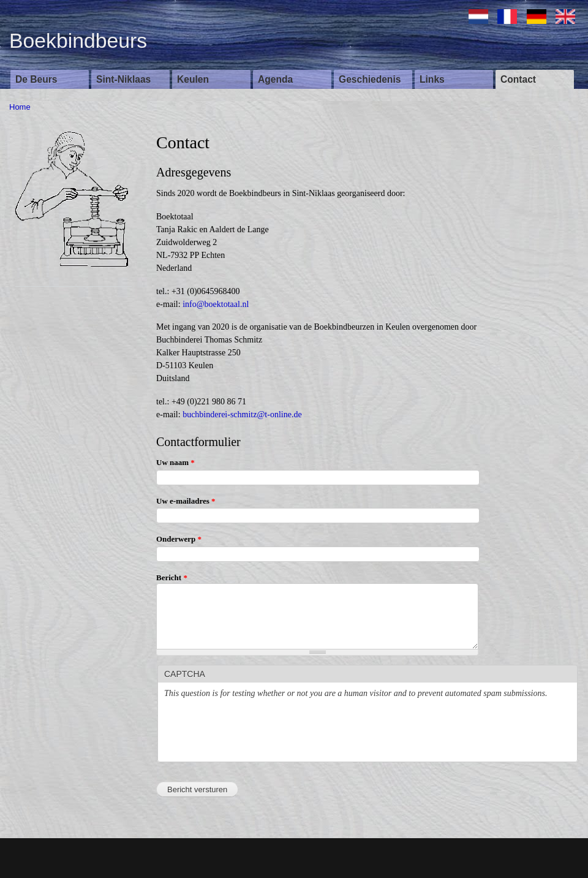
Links (432, 79)
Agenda (275, 79)
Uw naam (175, 462)
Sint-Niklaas (123, 79)
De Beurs (36, 79)
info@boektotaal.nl (216, 304)
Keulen (193, 79)
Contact (518, 79)
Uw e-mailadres (186, 501)
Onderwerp (179, 539)
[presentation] (257, 732)
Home (20, 107)
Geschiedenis (370, 79)
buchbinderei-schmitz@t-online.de (242, 414)
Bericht (172, 577)
